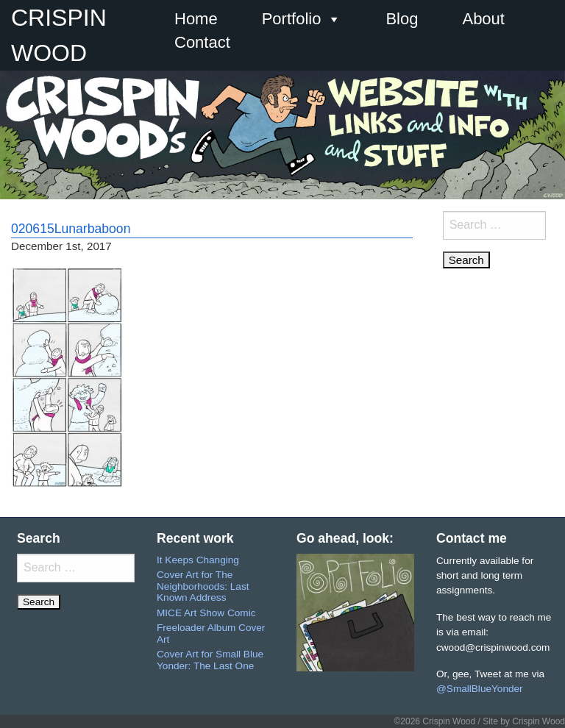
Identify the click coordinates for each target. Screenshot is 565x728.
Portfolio (302, 19)
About (483, 19)
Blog (402, 19)
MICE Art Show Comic (206, 613)
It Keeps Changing (198, 560)
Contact (202, 42)
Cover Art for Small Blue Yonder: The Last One (210, 660)
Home (196, 19)
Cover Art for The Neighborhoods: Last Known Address (203, 586)
